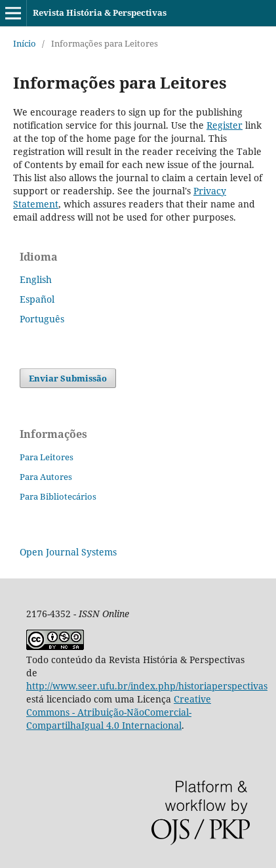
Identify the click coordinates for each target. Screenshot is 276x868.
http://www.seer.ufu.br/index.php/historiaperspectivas (147, 686)
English (36, 279)
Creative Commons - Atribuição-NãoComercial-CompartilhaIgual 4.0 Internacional (119, 712)
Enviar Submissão (68, 378)
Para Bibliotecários (58, 496)
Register (225, 125)
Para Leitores (47, 457)
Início (25, 43)
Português (42, 319)
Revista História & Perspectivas (100, 12)
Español (37, 299)
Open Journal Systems (68, 552)
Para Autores (46, 477)
